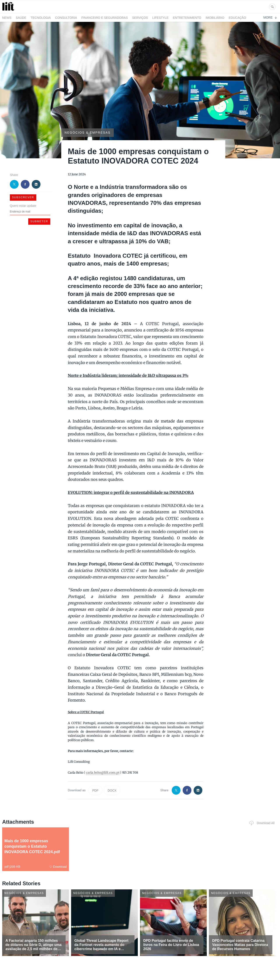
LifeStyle (160, 18)
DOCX (112, 790)
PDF (95, 790)
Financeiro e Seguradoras (105, 18)
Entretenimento (187, 18)
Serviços (140, 18)
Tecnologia (41, 18)
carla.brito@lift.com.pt (103, 773)
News (7, 18)
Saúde (21, 18)
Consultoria (66, 18)
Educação (237, 18)
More (270, 17)
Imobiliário (215, 18)
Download (58, 867)
